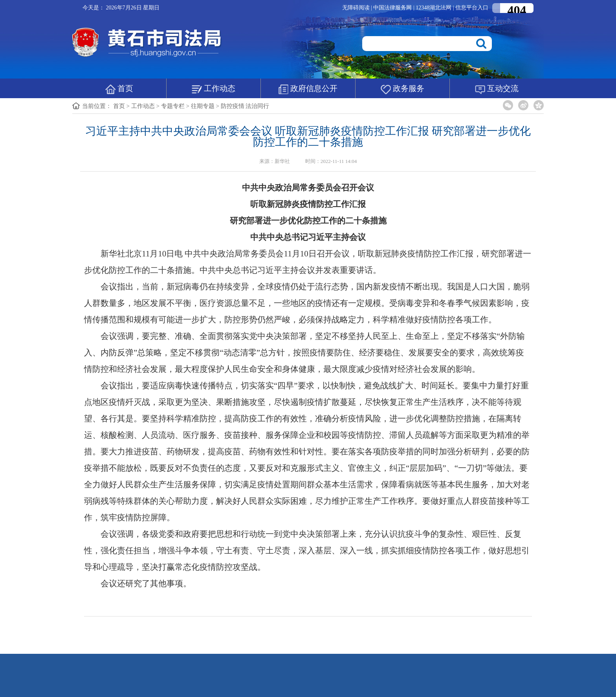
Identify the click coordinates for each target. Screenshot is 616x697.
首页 (119, 89)
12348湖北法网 (434, 8)
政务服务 (402, 89)
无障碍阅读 (356, 8)
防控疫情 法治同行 (245, 106)
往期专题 (203, 106)
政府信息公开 (308, 89)
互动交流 (497, 89)
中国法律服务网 (393, 8)
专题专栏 (173, 106)
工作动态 (214, 89)
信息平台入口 (472, 8)
